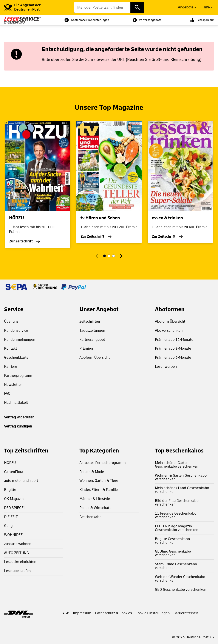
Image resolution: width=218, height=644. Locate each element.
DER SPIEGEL (15, 508)
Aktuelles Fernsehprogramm (103, 463)
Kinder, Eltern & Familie (99, 490)
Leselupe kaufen (17, 571)
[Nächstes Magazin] (121, 256)
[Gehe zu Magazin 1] (104, 256)
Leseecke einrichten (20, 562)
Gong (8, 526)
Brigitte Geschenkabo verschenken (172, 541)
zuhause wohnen (18, 544)
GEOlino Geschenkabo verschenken (173, 553)
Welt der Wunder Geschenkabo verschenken (180, 579)
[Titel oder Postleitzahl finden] (109, 7)
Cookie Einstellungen (153, 613)
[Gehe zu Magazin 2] (109, 256)
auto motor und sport (21, 481)
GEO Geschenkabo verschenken (181, 590)
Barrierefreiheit (186, 613)
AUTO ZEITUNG (16, 553)
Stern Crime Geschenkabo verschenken (176, 566)
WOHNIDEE (13, 535)
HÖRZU (10, 463)
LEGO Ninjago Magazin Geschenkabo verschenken (177, 528)
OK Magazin (14, 499)
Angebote (186, 7)
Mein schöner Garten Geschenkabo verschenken (177, 465)
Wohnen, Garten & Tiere (99, 481)
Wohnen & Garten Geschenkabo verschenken (181, 477)
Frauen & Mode (92, 472)
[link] (31, 7)
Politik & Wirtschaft (95, 508)
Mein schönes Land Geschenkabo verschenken (182, 490)
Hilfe (206, 7)
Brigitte (10, 490)
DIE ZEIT (11, 517)
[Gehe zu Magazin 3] (114, 256)
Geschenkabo (90, 517)
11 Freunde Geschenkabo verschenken (176, 515)
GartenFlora (14, 472)
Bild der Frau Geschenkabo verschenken (177, 503)
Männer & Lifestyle (95, 499)
